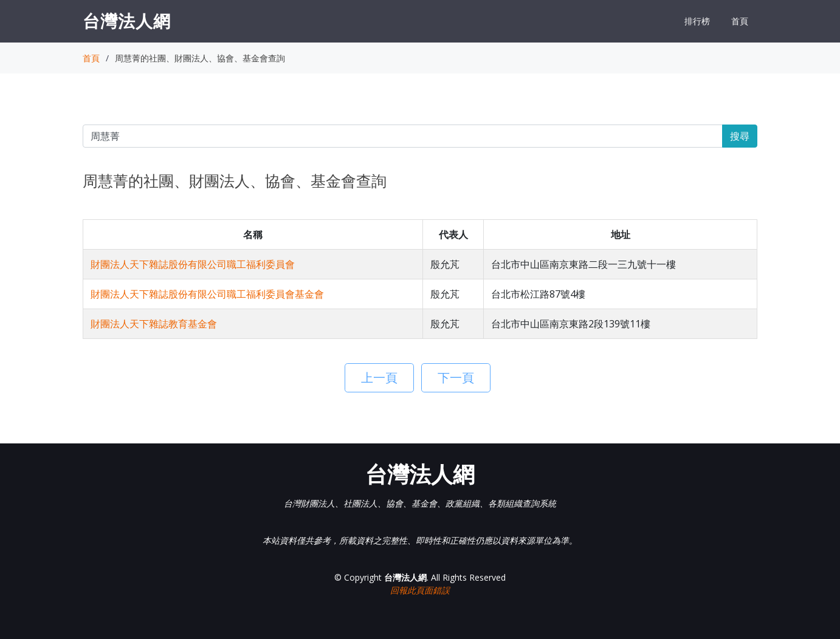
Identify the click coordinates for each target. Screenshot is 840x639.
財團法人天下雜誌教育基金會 (154, 324)
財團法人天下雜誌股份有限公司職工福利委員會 (193, 264)
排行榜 (697, 21)
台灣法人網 (127, 21)
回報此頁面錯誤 (420, 590)
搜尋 (740, 136)
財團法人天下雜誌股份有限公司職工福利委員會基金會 (207, 294)
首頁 (740, 21)
